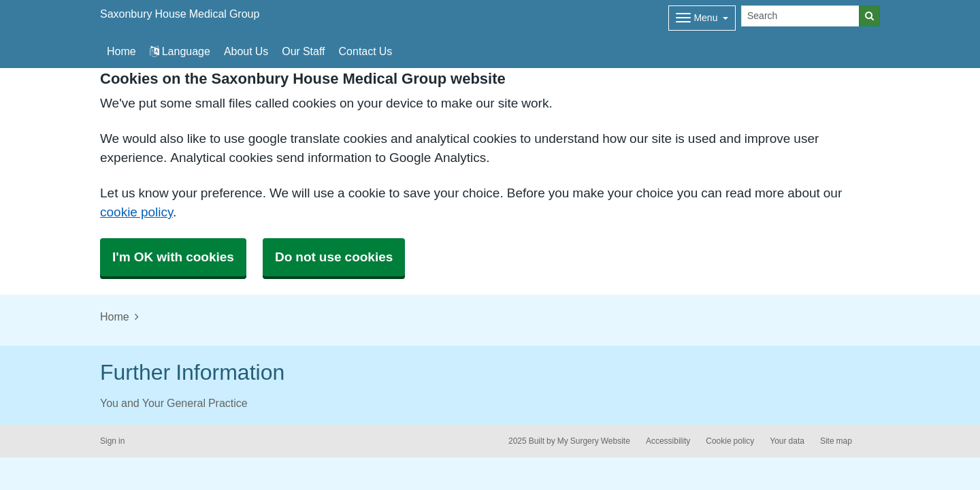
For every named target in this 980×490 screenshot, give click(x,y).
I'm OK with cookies (173, 257)
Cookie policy (730, 441)
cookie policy (136, 212)
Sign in (112, 441)
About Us (246, 51)
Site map (836, 441)
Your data (787, 441)
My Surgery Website (594, 441)
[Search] (800, 16)
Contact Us (366, 51)
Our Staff (303, 51)
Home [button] (121, 51)
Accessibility (668, 441)
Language (180, 51)
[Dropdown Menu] (702, 18)
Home (115, 316)
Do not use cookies (334, 257)
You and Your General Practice (174, 403)
